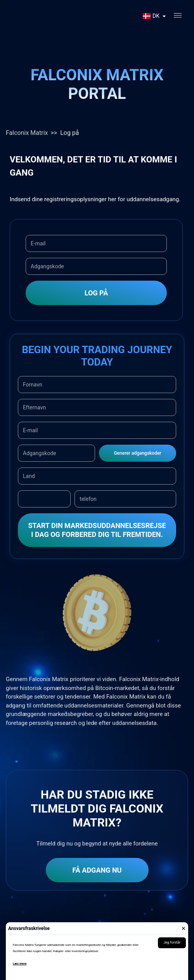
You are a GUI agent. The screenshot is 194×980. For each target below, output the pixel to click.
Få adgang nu (97, 870)
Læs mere (20, 964)
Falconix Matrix (27, 133)
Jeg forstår (172, 942)
